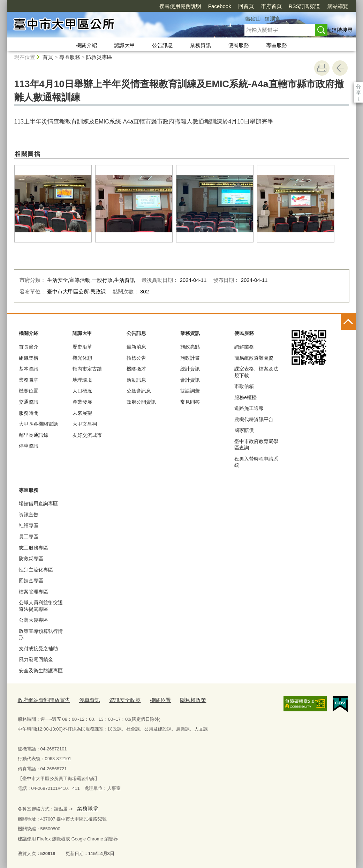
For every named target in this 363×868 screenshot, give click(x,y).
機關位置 (29, 391)
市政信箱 (244, 386)
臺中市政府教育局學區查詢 (256, 444)
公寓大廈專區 (33, 620)
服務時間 (29, 413)
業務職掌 (29, 380)
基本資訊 (29, 369)
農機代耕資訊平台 (254, 419)
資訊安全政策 (113, 699)
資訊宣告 (29, 515)
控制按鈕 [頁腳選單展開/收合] (348, 322)
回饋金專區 (31, 581)
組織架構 (29, 358)
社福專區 (29, 525)
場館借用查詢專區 (38, 503)
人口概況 (82, 391)
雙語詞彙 (190, 391)
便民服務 (239, 45)
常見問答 (190, 402)
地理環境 (82, 380)
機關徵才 (136, 369)
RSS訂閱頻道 (264, 6)
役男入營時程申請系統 (256, 462)
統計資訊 (190, 369)
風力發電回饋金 (36, 659)
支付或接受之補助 (38, 649)
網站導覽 (298, 6)
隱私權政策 (175, 699)
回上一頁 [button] (340, 68)
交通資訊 (29, 402)
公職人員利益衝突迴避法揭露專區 (41, 606)
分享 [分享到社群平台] (358, 87)
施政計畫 (190, 358)
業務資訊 (201, 45)
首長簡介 (29, 347)
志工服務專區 (33, 548)
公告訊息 (162, 45)
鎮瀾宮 (273, 19)
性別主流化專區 (36, 570)
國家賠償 (244, 430)
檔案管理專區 (33, 592)
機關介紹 (86, 45)
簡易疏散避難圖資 (254, 358)
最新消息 (136, 347)
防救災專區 (99, 57)
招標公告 (136, 358)
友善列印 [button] (322, 68)
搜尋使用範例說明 (140, 6)
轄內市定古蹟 (87, 369)
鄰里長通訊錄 (33, 435)
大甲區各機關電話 (38, 424)
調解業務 (244, 347)
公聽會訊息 (139, 391)
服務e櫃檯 (245, 397)
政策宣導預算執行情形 (41, 634)
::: (4, 3)
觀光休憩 (82, 358)
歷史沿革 (82, 347)
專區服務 (277, 45)
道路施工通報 (249, 408)
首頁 (48, 57)
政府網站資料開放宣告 (40, 699)
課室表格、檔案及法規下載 (256, 372)
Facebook (180, 6)
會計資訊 (190, 380)
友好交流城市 (87, 435)
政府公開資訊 (141, 402)
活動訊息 (136, 380)
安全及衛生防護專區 (41, 671)
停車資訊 (29, 446)
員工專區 (29, 537)
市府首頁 (231, 6)
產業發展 (82, 402)
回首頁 (206, 6)
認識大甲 (124, 45)
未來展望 (82, 413)
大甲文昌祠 (85, 424)
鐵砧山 (253, 19)
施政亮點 (190, 347)
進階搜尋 (342, 30)
